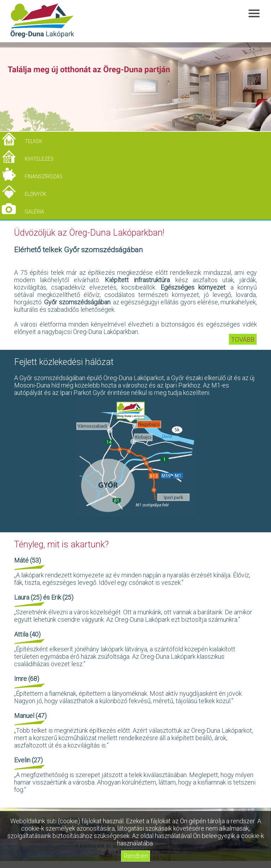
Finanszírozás (44, 176)
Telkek (34, 141)
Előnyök (36, 194)
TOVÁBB (243, 339)
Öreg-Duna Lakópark (42, 21)
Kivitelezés (39, 159)
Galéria (34, 212)
